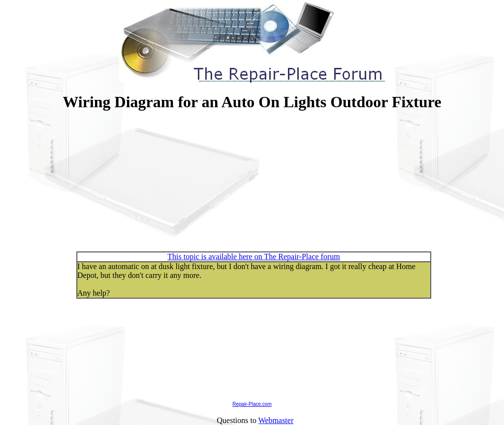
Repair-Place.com (252, 404)
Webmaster (276, 420)
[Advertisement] (252, 183)
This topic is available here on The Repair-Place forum (253, 257)
